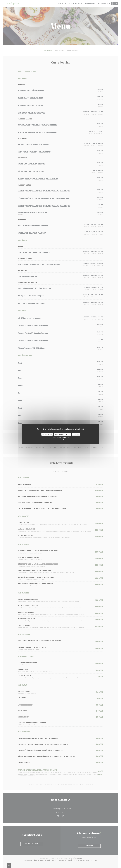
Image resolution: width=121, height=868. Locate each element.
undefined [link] (61, 440)
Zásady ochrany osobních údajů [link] (61, 437)
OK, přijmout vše (47, 434)
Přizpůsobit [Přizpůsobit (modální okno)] (76, 434)
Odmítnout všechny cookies (62, 434)
